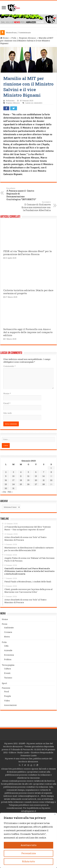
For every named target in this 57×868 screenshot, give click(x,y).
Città (6, 646)
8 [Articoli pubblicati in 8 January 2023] (51, 472)
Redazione (10, 101)
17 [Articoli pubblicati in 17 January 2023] (13, 480)
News (7, 637)
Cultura (7, 669)
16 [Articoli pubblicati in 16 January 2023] (6, 480)
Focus (5, 624)
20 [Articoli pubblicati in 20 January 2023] (36, 480)
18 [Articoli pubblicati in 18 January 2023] (21, 480)
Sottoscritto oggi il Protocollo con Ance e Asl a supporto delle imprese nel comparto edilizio (28, 332)
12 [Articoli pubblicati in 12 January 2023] (28, 476)
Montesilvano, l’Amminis (16, 33)
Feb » (10, 492)
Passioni (6, 688)
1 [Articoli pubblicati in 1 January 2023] (51, 468)
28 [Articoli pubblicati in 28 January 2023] (44, 484)
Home (4, 38)
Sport (4, 683)
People (8, 696)
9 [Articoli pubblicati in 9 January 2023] (6, 476)
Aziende (8, 650)
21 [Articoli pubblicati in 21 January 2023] (44, 480)
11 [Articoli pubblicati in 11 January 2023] (21, 476)
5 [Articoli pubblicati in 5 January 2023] (28, 472)
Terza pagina (8, 665)
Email (7, 403)
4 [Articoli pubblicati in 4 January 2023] (21, 472)
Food (6, 692)
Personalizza (29, 853)
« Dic (4, 492)
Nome (7, 393)
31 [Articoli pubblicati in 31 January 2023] (13, 488)
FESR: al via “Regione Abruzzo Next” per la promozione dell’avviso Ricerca (28, 253)
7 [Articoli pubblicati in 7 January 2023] (44, 472)
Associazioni (10, 705)
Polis (14, 38)
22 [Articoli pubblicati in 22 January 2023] (51, 480)
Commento (9, 366)
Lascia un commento (34, 103)
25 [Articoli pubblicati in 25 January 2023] (21, 484)
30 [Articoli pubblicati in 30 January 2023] (6, 488)
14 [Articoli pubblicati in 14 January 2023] (44, 476)
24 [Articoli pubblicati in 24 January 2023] (13, 484)
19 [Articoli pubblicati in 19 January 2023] (28, 480)
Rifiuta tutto (28, 861)
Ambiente (9, 628)
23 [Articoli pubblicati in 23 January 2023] (6, 484)
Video (7, 701)
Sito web (8, 413)
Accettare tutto (29, 845)
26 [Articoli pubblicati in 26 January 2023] (28, 484)
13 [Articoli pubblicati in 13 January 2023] (36, 476)
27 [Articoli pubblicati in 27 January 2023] (36, 484)
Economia (9, 655)
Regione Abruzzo (27, 38)
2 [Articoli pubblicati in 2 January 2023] (6, 472)
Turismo (8, 678)
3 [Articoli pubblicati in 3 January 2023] (13, 472)
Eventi (7, 673)
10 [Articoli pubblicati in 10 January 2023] (13, 476)
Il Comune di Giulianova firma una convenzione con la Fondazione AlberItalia (35, 206)
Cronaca (8, 632)
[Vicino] (55, 814)
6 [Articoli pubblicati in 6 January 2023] (36, 472)
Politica (8, 659)
